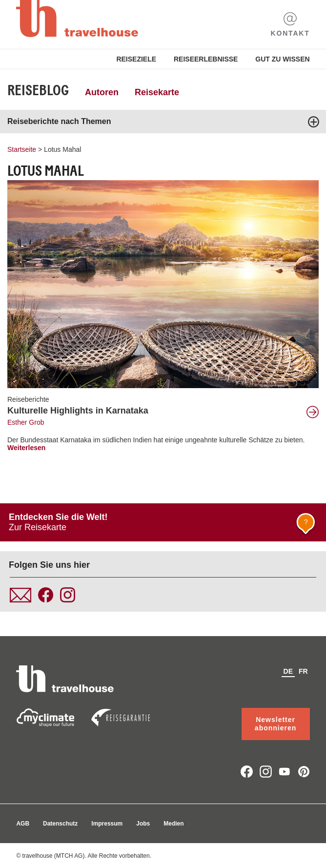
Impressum (107, 824)
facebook (247, 772)
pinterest (304, 772)
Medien (173, 824)
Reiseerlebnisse (206, 59)
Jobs (143, 824)
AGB (23, 824)
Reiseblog (38, 90)
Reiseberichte (28, 399)
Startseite (22, 149)
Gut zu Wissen (282, 59)
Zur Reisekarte (163, 525)
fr (303, 671)
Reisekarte (157, 92)
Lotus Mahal (62, 149)
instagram (266, 772)
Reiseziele (136, 59)
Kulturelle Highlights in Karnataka (78, 411)
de (288, 671)
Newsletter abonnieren (275, 724)
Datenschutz (60, 824)
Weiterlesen (26, 448)
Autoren (102, 92)
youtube (285, 772)
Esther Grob (26, 422)
